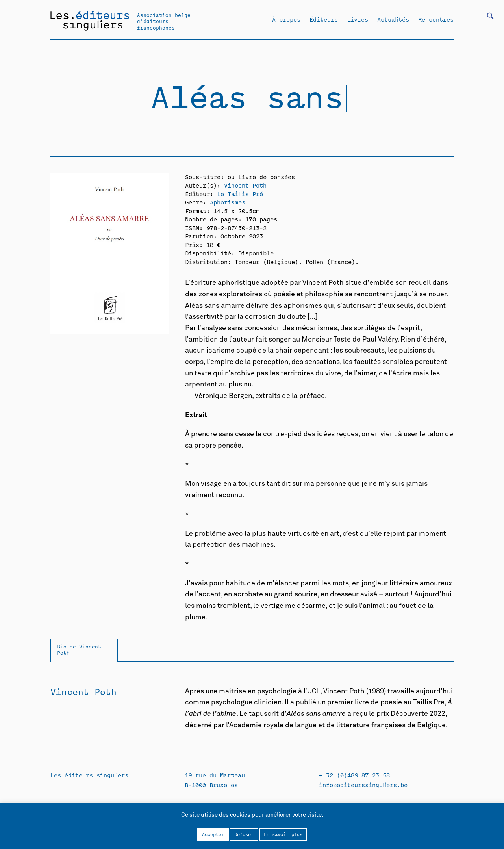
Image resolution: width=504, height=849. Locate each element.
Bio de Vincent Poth (79, 650)
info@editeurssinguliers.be (363, 785)
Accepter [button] (213, 834)
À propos (286, 19)
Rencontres (436, 19)
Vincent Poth (245, 185)
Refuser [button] (244, 834)
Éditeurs (324, 19)
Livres (358, 19)
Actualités (393, 19)
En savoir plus (283, 834)
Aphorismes (228, 202)
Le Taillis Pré (240, 194)
